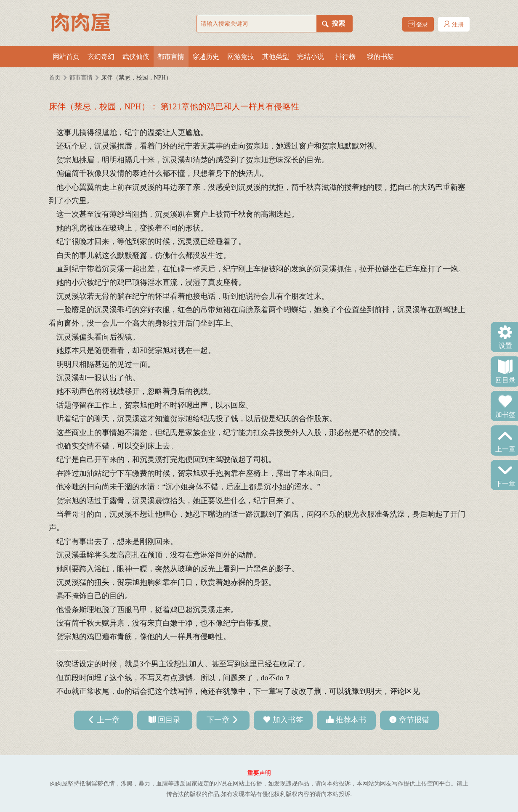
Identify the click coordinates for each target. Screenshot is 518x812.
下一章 (505, 483)
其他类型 (276, 57)
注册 (454, 24)
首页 (55, 78)
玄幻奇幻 (101, 57)
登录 (418, 24)
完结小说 (311, 57)
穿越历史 (206, 57)
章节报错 (414, 720)
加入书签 (288, 720)
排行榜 (345, 57)
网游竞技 (241, 57)
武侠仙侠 (136, 57)
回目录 (505, 379)
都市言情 (171, 57)
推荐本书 (351, 720)
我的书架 (380, 57)
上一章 (505, 448)
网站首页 (66, 57)
